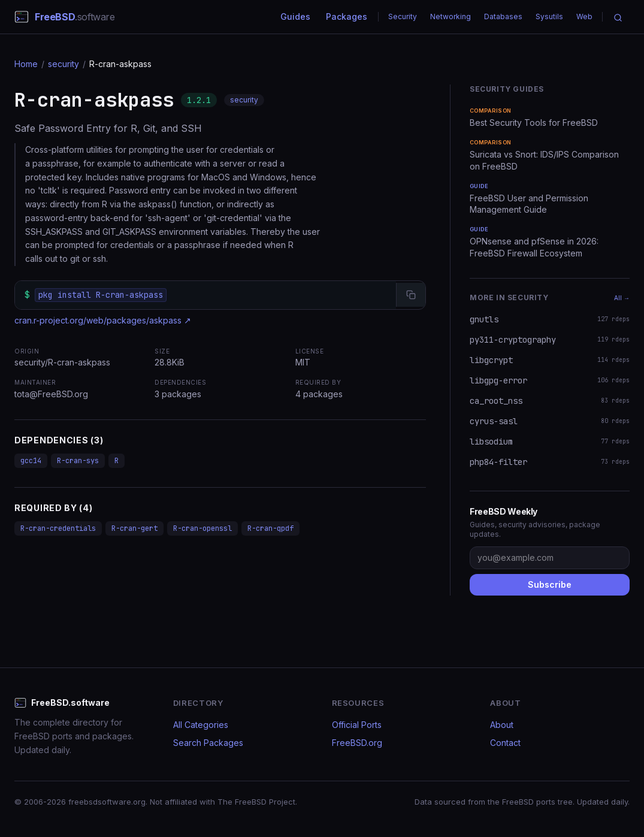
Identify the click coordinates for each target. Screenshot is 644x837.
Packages (347, 16)
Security (403, 16)
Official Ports (357, 725)
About (502, 725)
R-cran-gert (134, 528)
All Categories (201, 725)
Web (584, 16)
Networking (451, 16)
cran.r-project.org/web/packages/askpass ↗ (103, 320)
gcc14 (31, 461)
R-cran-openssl (202, 528)
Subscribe (550, 584)
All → (622, 298)
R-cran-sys (78, 461)
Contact (505, 743)
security (64, 64)
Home (26, 64)
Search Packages (208, 743)
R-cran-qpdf (270, 528)
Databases (503, 16)
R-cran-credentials (58, 528)
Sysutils (549, 16)
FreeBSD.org (357, 743)
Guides (295, 16)
